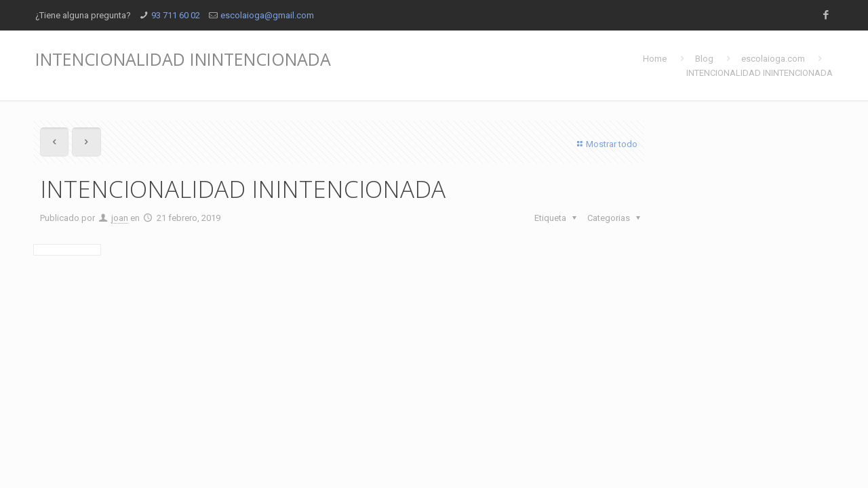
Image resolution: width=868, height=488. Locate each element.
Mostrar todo (606, 144)
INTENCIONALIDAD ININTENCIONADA (759, 73)
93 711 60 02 (176, 15)
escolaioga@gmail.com (267, 15)
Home (655, 59)
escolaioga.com (773, 59)
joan (120, 218)
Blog (704, 59)
